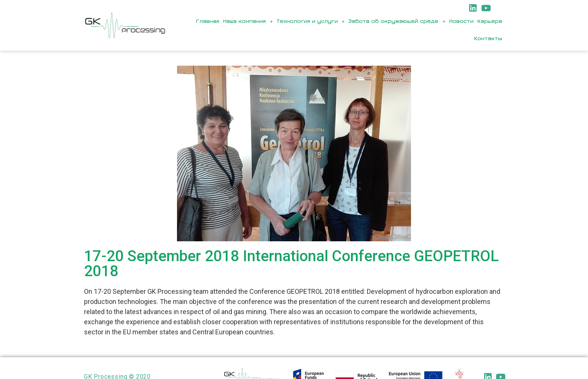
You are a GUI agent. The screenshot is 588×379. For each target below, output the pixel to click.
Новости (461, 21)
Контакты (488, 38)
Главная (208, 21)
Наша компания (248, 21)
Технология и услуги (311, 21)
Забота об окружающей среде (397, 21)
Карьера (490, 21)
